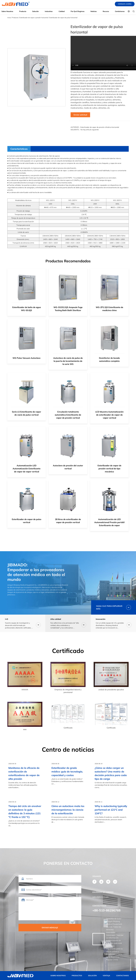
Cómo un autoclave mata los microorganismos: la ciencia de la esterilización (68, 810)
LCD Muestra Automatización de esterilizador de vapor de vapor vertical (109, 415)
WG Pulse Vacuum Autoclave (26, 358)
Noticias (94, 11)
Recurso (106, 11)
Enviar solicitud (80, 115)
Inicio (9, 18)
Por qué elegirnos (78, 11)
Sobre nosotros (7, 11)
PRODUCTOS (77, 976)
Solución (35, 11)
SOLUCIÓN (92, 976)
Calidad (62, 11)
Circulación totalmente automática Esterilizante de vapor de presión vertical (68, 415)
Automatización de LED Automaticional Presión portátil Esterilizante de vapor (109, 522)
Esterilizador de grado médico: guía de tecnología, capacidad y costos (67, 772)
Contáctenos (120, 11)
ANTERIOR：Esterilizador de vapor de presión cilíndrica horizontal (95, 127)
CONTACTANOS (122, 976)
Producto (23, 11)
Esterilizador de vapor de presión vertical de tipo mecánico (109, 469)
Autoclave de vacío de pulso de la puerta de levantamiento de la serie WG (68, 361)
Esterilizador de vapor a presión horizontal (34, 18)
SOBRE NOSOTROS (58, 976)
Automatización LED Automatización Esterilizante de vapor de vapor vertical (27, 469)
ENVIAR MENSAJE (50, 928)
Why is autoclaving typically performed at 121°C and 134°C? (111, 810)
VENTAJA (106, 976)
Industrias (49, 11)
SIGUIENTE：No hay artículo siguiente (85, 130)
